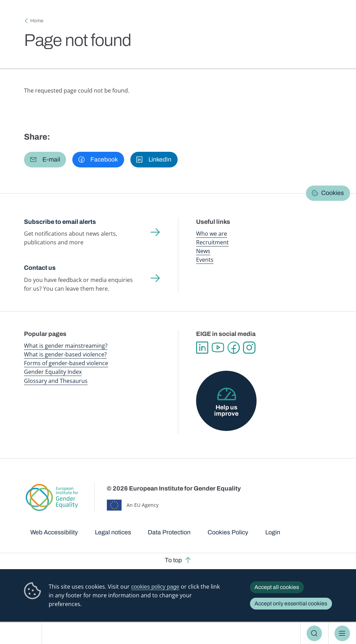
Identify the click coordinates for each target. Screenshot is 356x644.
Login (273, 532)
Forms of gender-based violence (66, 363)
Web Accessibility (54, 532)
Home (37, 21)
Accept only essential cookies (291, 603)
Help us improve (226, 410)
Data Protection (169, 532)
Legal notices (113, 532)
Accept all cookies (277, 587)
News (203, 251)
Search (314, 633)
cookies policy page (155, 587)
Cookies (333, 193)
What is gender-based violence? (65, 354)
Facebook (233, 348)
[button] (45, 159)
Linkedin (202, 348)
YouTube (218, 348)
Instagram (249, 348)
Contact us (40, 268)
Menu (342, 633)
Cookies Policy (228, 532)
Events (205, 260)
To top (173, 560)
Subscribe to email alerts (60, 222)
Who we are (212, 234)
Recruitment (212, 242)
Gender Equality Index (53, 372)
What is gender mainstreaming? (66, 346)
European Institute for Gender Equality (24, 633)
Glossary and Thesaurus (56, 381)
